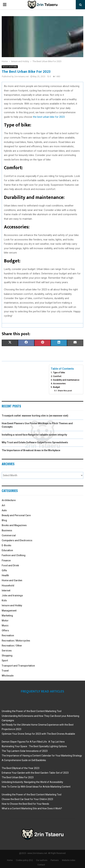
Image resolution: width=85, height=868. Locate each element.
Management (9, 611)
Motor (5, 621)
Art (3, 505)
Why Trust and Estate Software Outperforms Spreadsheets (35, 442)
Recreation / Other (12, 646)
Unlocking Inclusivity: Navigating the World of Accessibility (32, 782)
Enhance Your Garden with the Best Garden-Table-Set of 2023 (35, 773)
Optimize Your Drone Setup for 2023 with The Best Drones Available (38, 734)
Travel (5, 671)
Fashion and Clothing (14, 555)
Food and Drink (10, 565)
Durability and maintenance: (66, 380)
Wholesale (8, 676)
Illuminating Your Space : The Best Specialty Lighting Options (34, 746)
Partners (55, 860)
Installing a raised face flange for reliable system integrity (34, 435)
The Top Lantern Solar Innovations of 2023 (25, 751)
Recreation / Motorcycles (16, 641)
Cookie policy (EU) (24, 860)
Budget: (57, 387)
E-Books (6, 545)
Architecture (9, 500)
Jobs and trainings (12, 595)
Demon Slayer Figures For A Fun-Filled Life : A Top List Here (33, 742)
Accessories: (60, 383)
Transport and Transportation (18, 666)
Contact (41, 865)
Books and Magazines (14, 525)
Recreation (8, 635)
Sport (5, 661)
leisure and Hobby (10, 67)
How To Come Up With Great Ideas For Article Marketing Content (36, 787)
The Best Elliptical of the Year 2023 (21, 768)
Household (8, 586)
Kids (4, 600)
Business (7, 530)
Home (10, 860)
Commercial (9, 535)
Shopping (7, 656)
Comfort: (57, 376)
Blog (4, 520)
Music (5, 626)
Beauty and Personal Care (16, 515)
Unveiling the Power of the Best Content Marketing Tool (32, 711)
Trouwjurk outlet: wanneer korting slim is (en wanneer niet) (35, 416)
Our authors (42, 860)
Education (7, 550)
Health (5, 575)
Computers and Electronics (17, 540)
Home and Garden (12, 580)
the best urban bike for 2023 (49, 117)
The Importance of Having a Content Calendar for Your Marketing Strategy (42, 756)
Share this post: (65, 391)
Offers (5, 630)
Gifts (4, 570)
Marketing (7, 616)
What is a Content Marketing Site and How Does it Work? (32, 808)
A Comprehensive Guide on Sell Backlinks (24, 760)
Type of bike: (59, 372)
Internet (6, 591)
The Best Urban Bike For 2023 (18, 777)
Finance (6, 560)
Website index (69, 860)
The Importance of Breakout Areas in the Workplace (31, 450)
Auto (4, 510)
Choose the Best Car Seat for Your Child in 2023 (27, 799)
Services (7, 651)
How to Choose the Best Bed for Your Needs (25, 804)
